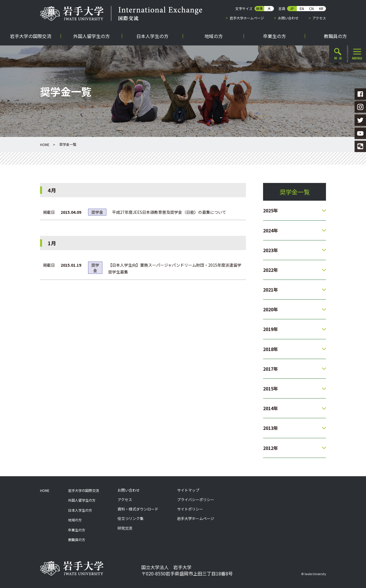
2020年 (270, 309)
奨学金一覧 (295, 192)
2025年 (270, 210)
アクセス (319, 18)
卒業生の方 (77, 530)
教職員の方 (77, 540)
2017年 (270, 369)
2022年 (270, 270)
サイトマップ (188, 490)
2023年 (270, 250)
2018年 (270, 349)
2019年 (270, 329)
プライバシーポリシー (196, 500)
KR (321, 8)
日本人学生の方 (80, 510)
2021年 (270, 290)
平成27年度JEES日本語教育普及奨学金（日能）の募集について (169, 212)
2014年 (270, 408)
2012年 (270, 448)
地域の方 (75, 520)
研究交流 (125, 528)
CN (311, 8)
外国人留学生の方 (82, 500)
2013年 (270, 428)
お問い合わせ (288, 18)
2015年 (270, 388)
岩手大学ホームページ (247, 18)
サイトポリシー (190, 509)
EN (302, 8)
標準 (259, 8)
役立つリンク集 (131, 519)
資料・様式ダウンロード (138, 509)
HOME (45, 144)
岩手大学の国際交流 (83, 490)
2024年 (270, 230)
